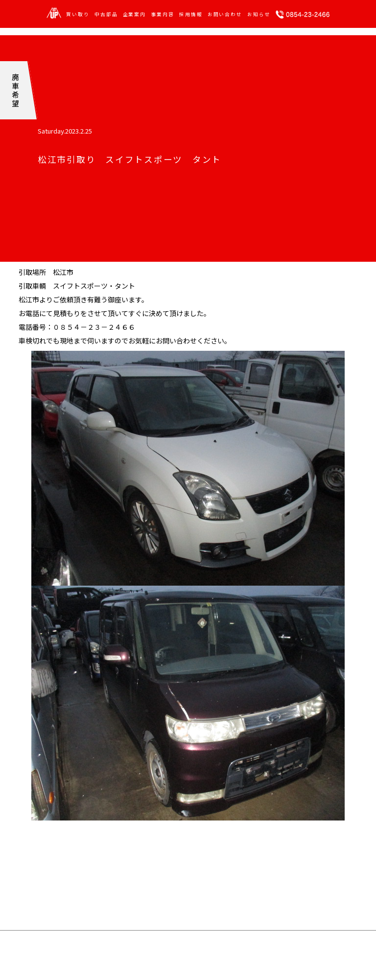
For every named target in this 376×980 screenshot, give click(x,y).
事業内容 (163, 15)
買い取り (78, 15)
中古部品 (106, 15)
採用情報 (191, 15)
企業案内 (135, 15)
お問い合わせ (225, 15)
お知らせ (259, 15)
